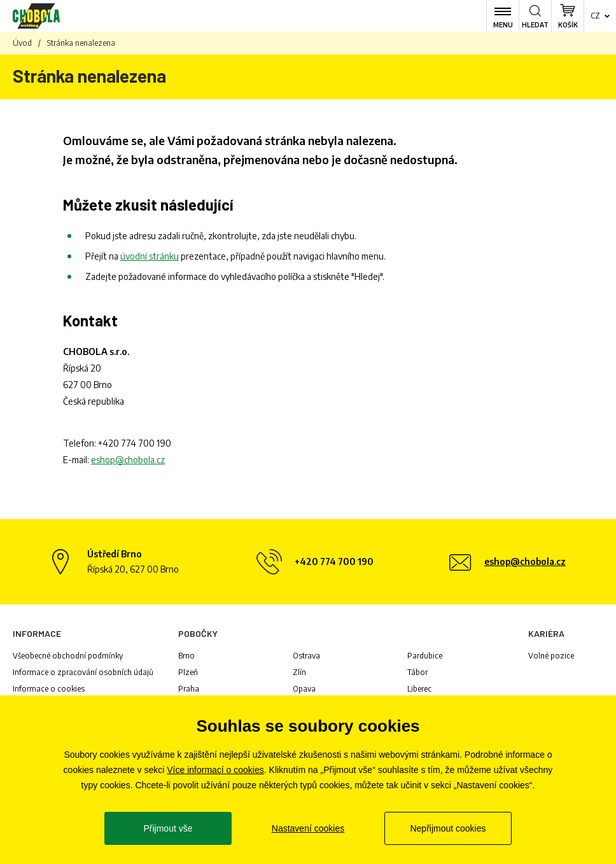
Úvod (22, 43)
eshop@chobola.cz (128, 460)
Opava (304, 689)
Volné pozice (551, 656)
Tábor (417, 672)
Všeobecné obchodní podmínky (68, 656)
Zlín (299, 672)
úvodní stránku (150, 256)
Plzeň (188, 672)
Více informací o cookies (215, 770)
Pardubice (425, 656)
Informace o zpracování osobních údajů (83, 672)
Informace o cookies (49, 689)
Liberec (419, 689)
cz (595, 16)
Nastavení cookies (308, 828)
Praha (189, 689)
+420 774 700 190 (135, 443)
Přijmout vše (168, 828)
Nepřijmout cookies (448, 828)
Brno (186, 656)
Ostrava (306, 656)
